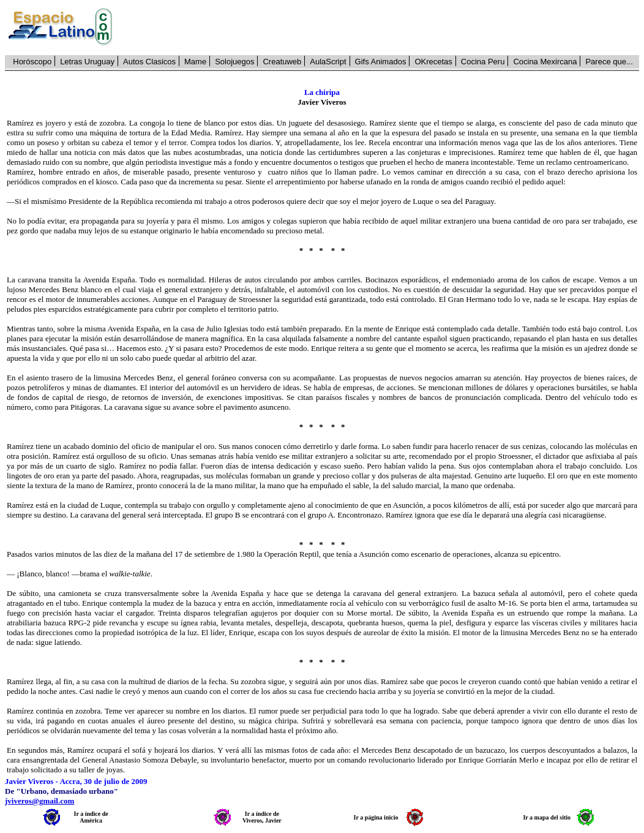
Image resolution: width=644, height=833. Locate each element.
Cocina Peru (483, 62)
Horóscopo (32, 62)
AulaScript (328, 62)
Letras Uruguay (87, 62)
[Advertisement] (383, 28)
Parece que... (609, 62)
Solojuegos (234, 62)
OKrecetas (433, 62)
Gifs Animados (381, 62)
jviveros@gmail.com (39, 801)
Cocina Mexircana (545, 62)
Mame (195, 62)
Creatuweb (282, 62)
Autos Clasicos (149, 62)
